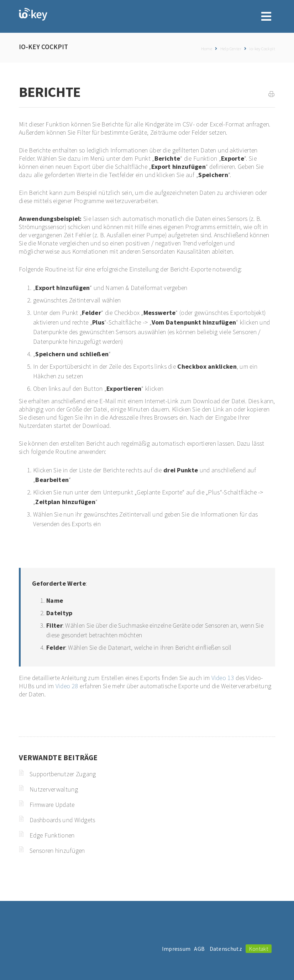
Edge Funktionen (52, 835)
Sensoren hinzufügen (57, 851)
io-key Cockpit (262, 49)
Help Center (231, 49)
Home (207, 49)
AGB (199, 949)
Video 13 (223, 678)
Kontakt (259, 949)
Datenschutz (226, 949)
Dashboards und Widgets (62, 820)
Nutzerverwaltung (54, 789)
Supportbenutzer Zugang (63, 774)
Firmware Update (52, 805)
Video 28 (67, 686)
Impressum (176, 949)
